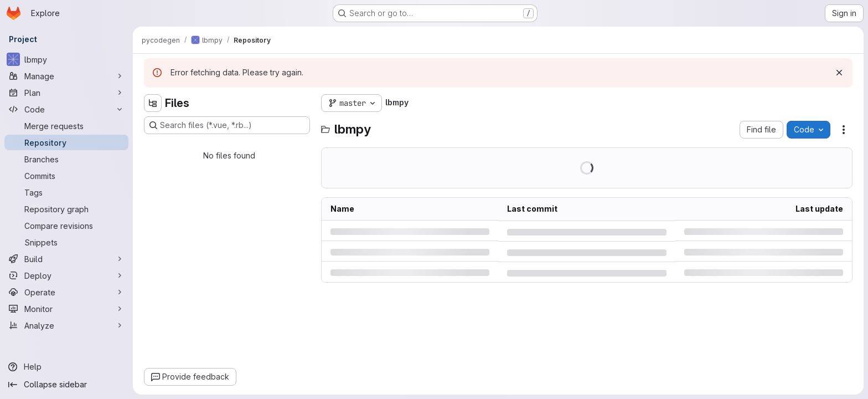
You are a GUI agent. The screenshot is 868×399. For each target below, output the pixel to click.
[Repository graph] (66, 209)
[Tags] (66, 192)
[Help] (66, 367)
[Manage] (66, 76)
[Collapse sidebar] (66, 385)
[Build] (66, 259)
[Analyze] (66, 325)
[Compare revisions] (66, 226)
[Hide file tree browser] (153, 103)
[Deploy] (66, 275)
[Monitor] (66, 309)
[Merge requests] (66, 126)
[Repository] (66, 142)
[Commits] (66, 176)
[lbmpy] (66, 59)
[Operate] (66, 292)
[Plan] (66, 93)
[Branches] (66, 159)
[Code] (66, 109)
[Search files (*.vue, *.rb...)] (227, 125)
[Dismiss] (839, 73)
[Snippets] (66, 242)
